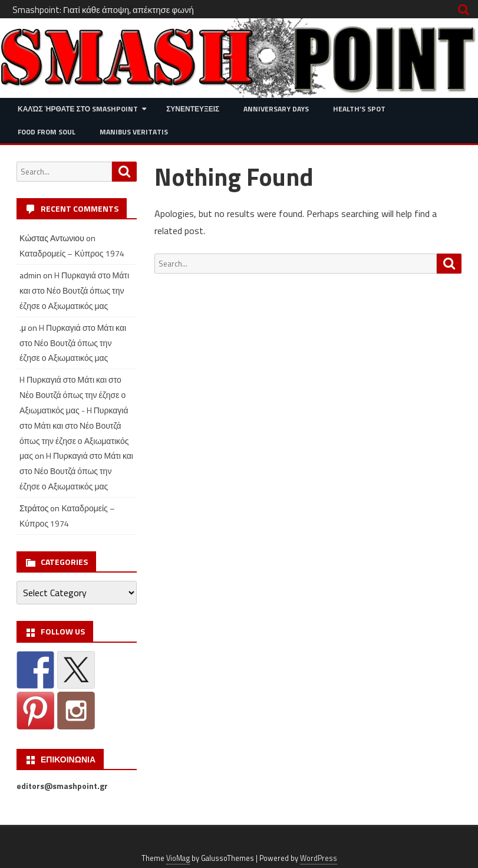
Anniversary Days (276, 109)
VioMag (178, 858)
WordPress (319, 858)
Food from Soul (47, 132)
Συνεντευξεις (193, 109)
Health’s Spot (359, 109)
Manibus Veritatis (134, 132)
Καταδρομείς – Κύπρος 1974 (72, 253)
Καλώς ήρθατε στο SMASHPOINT (78, 109)
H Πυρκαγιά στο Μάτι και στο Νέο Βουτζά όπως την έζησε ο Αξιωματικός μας (74, 290)
